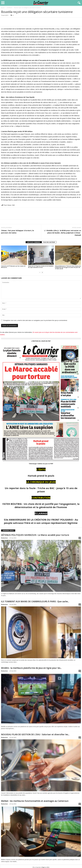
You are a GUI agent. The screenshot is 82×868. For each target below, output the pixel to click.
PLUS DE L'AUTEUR (49, 242)
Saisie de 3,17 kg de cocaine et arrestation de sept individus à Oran (41, 267)
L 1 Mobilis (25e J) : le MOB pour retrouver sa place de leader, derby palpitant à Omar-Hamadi (63, 233)
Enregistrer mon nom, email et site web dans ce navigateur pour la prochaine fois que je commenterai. (35, 320)
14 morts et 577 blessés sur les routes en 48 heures (13, 267)
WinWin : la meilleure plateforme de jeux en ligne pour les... (31, 668)
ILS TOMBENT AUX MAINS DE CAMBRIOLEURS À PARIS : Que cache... (35, 601)
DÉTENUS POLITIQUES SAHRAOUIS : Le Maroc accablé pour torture (35, 535)
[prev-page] (40, 272)
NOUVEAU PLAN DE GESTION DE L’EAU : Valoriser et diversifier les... (35, 734)
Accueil (3, 8)
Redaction (4, 538)
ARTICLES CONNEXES (34, 242)
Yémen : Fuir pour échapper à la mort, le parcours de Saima (17, 232)
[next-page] (42, 272)
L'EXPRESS (9, 8)
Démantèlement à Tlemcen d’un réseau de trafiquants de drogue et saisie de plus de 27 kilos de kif (68, 267)
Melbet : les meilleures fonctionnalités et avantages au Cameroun (35, 801)
